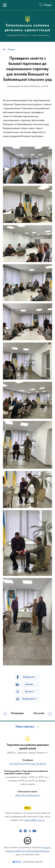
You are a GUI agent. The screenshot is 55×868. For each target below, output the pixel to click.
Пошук (48, 5)
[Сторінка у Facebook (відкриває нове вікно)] (21, 831)
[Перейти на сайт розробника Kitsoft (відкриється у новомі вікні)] (17, 862)
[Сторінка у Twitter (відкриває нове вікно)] (30, 831)
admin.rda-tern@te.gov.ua (28, 795)
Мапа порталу (25, 727)
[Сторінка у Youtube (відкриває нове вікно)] (34, 831)
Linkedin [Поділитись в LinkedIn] (29, 684)
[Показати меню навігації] (5, 5)
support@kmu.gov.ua (34, 820)
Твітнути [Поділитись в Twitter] (29, 692)
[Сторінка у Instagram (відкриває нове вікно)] (25, 831)
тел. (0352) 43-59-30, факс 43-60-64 (28, 764)
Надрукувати (29, 699)
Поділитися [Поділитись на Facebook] (29, 677)
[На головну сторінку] (27, 26)
